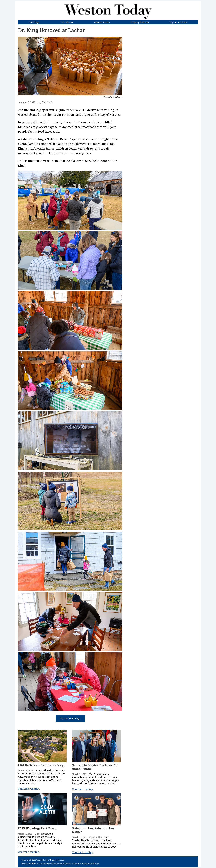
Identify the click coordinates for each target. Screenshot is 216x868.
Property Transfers (140, 22)
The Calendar (67, 22)
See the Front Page (70, 719)
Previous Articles (102, 22)
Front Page (34, 22)
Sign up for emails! (179, 22)
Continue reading (29, 789)
